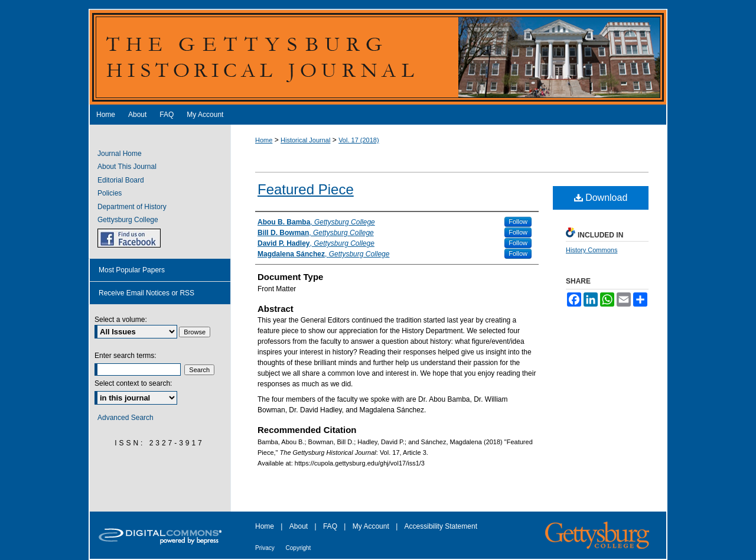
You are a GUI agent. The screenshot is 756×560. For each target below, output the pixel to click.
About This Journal (127, 167)
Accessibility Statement (441, 526)
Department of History (132, 207)
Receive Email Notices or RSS (146, 293)
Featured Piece (306, 189)
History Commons (592, 250)
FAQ (331, 526)
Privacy (266, 548)
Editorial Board (121, 180)
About (300, 526)
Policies (110, 193)
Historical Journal (305, 140)
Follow (518, 222)
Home (264, 140)
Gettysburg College (128, 220)
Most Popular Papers (132, 270)
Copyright (299, 548)
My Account (372, 526)
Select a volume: (121, 320)
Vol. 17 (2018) (359, 140)
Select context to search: (133, 383)
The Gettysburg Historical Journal (378, 57)
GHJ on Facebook (129, 238)
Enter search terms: (126, 356)
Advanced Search (126, 418)
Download (601, 198)
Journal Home (120, 154)
